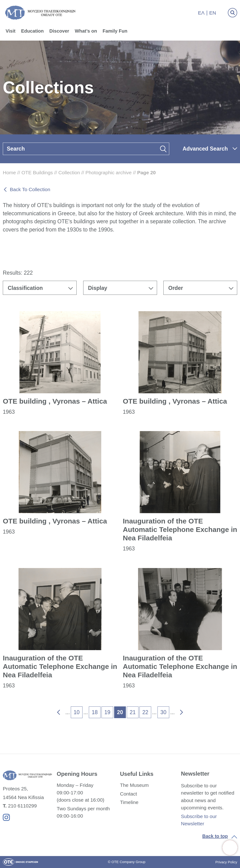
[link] (230, 848)
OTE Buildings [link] (37, 172)
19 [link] (107, 712)
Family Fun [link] (115, 31)
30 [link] (163, 712)
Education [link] (32, 31)
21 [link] (133, 712)
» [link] (178, 711)
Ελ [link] (201, 13)
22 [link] (145, 712)
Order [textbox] (176, 288)
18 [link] (95, 712)
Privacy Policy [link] (226, 862)
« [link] (55, 711)
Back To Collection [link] (30, 189)
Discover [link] (59, 31)
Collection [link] (69, 172)
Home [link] (9, 172)
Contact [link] (128, 794)
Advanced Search (205, 149)
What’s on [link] (86, 31)
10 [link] (77, 712)
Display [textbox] (98, 288)
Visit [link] (11, 31)
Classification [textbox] (25, 288)
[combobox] (40, 288)
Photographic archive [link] (109, 172)
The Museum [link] (134, 785)
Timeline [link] (129, 802)
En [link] (213, 13)
